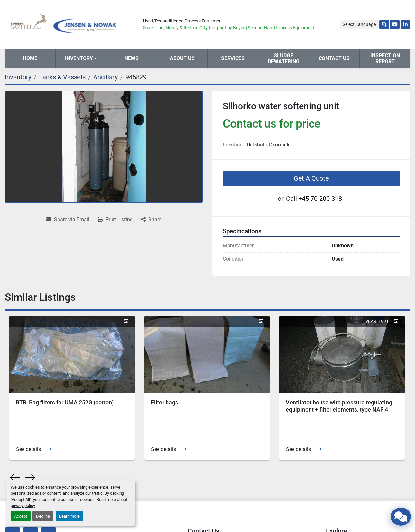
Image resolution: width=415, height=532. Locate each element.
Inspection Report (385, 58)
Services (233, 58)
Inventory (79, 58)
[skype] (384, 24)
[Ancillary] (105, 77)
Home (30, 58)
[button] (81, 58)
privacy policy (23, 505)
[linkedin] (405, 24)
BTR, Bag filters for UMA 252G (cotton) (65, 402)
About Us (182, 58)
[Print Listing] (115, 220)
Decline (43, 516)
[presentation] (15, 478)
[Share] (151, 220)
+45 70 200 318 (320, 199)
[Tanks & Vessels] (62, 77)
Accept (21, 516)
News (131, 58)
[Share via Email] (68, 220)
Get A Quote (311, 178)
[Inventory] (18, 77)
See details (28, 449)
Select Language (359, 24)
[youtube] (395, 24)
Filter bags (164, 402)
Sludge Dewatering (284, 58)
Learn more (69, 516)
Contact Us (334, 58)
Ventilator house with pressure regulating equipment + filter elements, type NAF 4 (339, 406)
